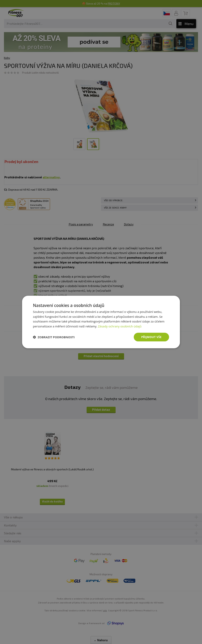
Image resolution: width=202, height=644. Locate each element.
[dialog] (101, 322)
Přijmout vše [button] (151, 337)
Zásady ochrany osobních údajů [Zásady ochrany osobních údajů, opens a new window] (120, 326)
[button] (54, 337)
